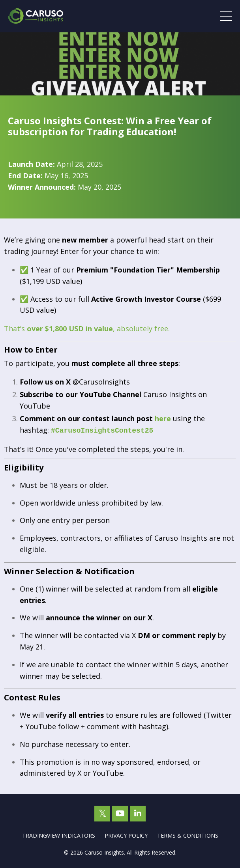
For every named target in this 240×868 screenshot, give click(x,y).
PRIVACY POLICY (126, 835)
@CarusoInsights (101, 382)
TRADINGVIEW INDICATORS (59, 835)
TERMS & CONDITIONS (188, 835)
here (163, 418)
